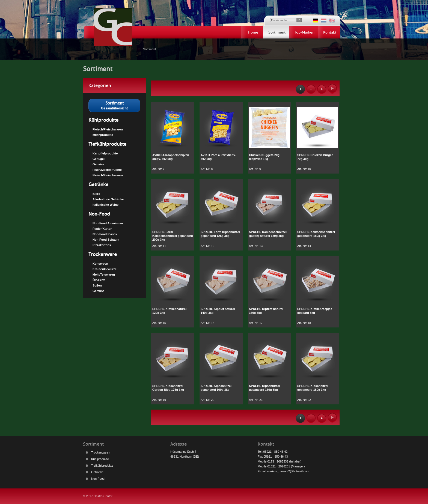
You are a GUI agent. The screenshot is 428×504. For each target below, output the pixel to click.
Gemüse (98, 164)
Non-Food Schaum (106, 240)
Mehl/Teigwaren (104, 275)
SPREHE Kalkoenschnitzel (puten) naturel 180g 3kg (268, 234)
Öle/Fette (99, 280)
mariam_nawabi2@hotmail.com (288, 471)
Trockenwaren (101, 452)
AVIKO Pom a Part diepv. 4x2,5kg (218, 157)
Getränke (98, 184)
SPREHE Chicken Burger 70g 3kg (315, 157)
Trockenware (103, 254)
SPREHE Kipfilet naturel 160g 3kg (266, 311)
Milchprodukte (103, 135)
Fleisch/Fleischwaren (108, 129)
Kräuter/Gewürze (105, 269)
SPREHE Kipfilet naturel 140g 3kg (218, 311)
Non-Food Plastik (105, 234)
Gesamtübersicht (114, 105)
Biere (96, 194)
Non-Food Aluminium (108, 223)
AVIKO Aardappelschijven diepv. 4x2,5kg (171, 157)
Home (253, 32)
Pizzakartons (102, 245)
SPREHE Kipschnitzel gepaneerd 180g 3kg (313, 388)
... (311, 89)
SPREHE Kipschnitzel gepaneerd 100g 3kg (216, 388)
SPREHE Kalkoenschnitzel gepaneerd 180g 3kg (316, 234)
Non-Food (99, 214)
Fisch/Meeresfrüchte (107, 170)
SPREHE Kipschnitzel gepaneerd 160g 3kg (264, 388)
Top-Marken (304, 32)
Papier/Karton (102, 229)
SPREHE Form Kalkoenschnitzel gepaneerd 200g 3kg (173, 236)
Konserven (100, 264)
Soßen (97, 285)
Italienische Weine (105, 205)
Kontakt (330, 32)
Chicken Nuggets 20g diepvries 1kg (264, 157)
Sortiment (277, 32)
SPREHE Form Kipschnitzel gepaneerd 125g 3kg (220, 234)
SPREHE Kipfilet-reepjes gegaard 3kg (315, 311)
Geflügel (99, 159)
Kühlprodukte (103, 120)
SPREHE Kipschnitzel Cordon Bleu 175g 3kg (168, 388)
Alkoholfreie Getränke (108, 199)
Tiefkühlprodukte (107, 144)
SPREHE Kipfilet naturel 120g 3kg (169, 311)
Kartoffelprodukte (105, 153)
